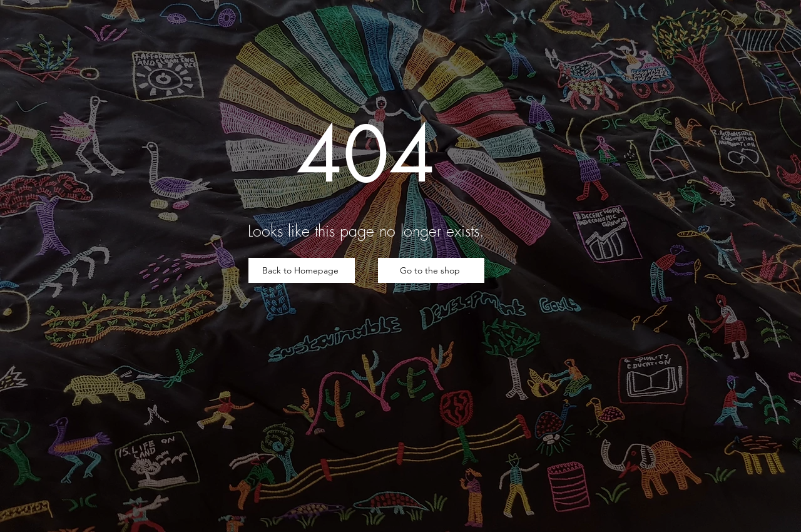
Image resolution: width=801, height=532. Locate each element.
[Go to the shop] (431, 270)
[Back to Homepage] (302, 270)
